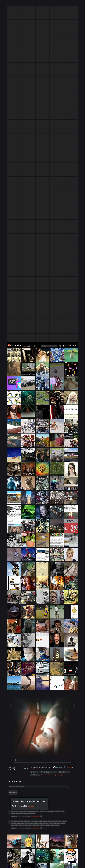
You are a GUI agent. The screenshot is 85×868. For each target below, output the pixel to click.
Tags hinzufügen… (59, 433)
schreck (33, 433)
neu (25, 4)
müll (34, 4)
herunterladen (34, 427)
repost (32, 430)
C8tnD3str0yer (46, 425)
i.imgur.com (58, 425)
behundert (62, 430)
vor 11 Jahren (34, 425)
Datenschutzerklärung (59, 865)
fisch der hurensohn (47, 430)
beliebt (30, 4)
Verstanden (78, 864)
